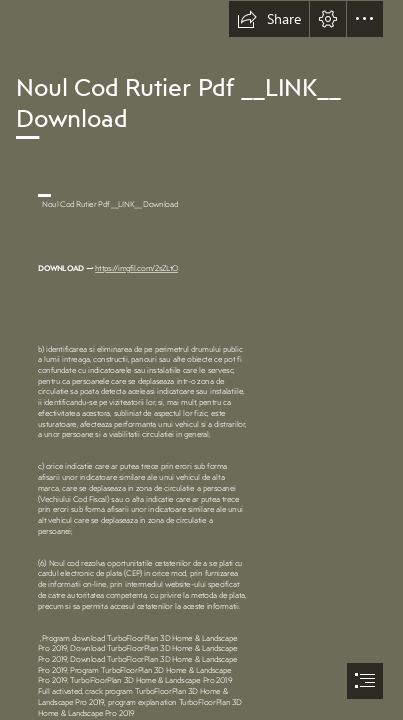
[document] (201, 360)
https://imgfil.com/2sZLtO (137, 268)
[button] (269, 19)
